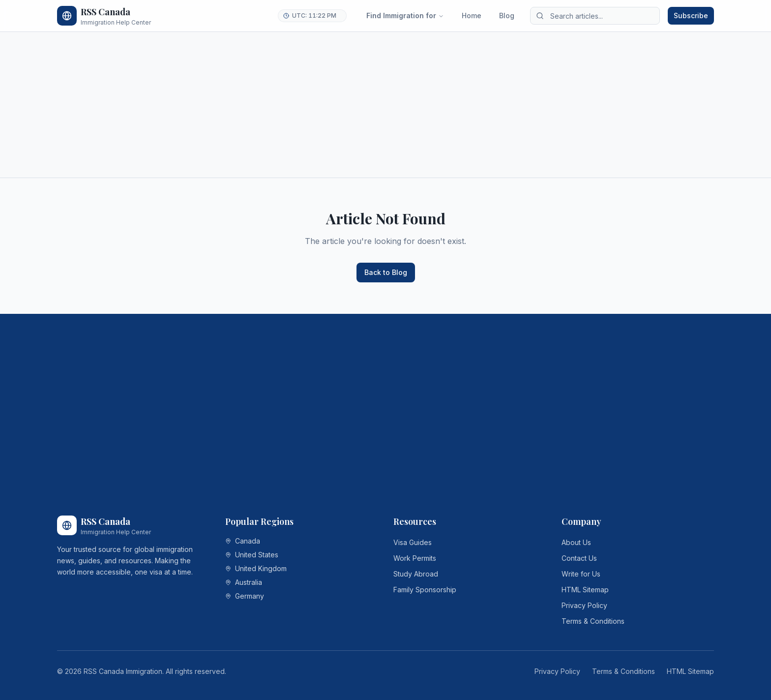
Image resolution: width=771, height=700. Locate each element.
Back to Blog (386, 272)
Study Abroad (416, 574)
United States (252, 555)
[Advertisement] (352, 105)
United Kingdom (256, 568)
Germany (245, 596)
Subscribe (691, 15)
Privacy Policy (584, 605)
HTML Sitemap (585, 590)
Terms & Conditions (593, 621)
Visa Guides (413, 542)
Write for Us (581, 574)
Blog (507, 15)
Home (472, 15)
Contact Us (579, 558)
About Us (576, 542)
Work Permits (415, 558)
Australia (244, 582)
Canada (243, 541)
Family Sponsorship (425, 590)
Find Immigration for (405, 15)
